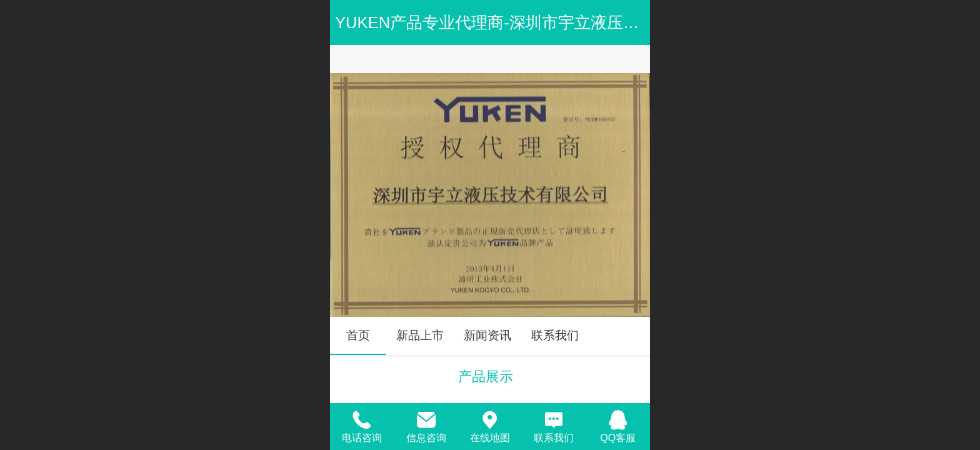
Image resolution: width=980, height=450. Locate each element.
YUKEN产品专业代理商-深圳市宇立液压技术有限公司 (528, 22)
